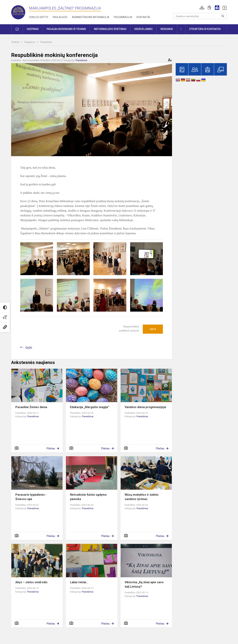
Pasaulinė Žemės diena (31, 407)
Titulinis (15, 42)
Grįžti (29, 348)
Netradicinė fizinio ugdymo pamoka (88, 497)
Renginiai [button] (167, 29)
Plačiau (51, 448)
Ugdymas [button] (33, 29)
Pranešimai (46, 42)
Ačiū (153, 329)
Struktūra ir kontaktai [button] (205, 29)
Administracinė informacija (91, 17)
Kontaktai (143, 17)
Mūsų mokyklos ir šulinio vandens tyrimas (142, 497)
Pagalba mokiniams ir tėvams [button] (66, 29)
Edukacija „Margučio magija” (90, 407)
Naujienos (30, 42)
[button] (202, 8)
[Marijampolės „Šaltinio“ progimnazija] (20, 11)
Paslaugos (60, 17)
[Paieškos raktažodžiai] (200, 16)
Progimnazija (123, 17)
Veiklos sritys (39, 17)
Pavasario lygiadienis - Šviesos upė (31, 497)
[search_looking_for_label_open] (223, 16)
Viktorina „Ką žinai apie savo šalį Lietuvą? (144, 584)
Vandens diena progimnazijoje (145, 407)
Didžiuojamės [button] (143, 29)
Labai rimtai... (79, 582)
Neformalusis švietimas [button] (110, 29)
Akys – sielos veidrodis (31, 582)
